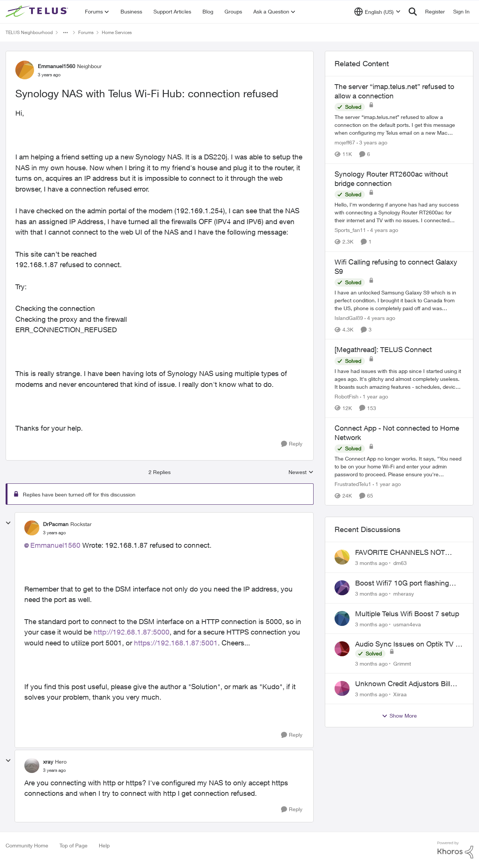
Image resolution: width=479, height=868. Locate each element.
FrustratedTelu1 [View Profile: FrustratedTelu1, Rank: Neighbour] (353, 484)
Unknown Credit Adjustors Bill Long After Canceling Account (403, 684)
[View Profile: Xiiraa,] (342, 688)
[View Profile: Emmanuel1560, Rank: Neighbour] (25, 70)
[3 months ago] (371, 563)
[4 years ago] (383, 230)
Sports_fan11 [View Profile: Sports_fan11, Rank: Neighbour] (350, 230)
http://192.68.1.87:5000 (132, 632)
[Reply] (292, 444)
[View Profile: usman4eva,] (342, 618)
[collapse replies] (8, 523)
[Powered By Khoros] (455, 850)
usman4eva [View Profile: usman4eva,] (407, 624)
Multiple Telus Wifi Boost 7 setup (407, 614)
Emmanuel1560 (55, 545)
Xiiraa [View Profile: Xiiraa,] (400, 694)
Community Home (27, 845)
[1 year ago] (374, 396)
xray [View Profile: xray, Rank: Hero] (48, 762)
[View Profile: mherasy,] (342, 588)
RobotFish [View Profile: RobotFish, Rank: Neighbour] (347, 396)
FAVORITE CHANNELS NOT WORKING (400, 553)
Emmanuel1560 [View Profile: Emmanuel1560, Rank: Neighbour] (57, 66)
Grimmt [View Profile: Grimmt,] (402, 664)
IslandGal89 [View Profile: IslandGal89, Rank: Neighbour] (349, 318)
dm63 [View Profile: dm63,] (400, 563)
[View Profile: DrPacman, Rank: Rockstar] (32, 528)
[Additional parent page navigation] (65, 33)
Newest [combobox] (301, 472)
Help (104, 845)
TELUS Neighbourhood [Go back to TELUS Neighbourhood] (29, 32)
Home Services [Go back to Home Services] (117, 32)
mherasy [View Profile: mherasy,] (404, 594)
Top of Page (74, 845)
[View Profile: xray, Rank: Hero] (32, 765)
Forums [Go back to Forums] (86, 32)
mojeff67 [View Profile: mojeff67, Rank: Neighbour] (345, 142)
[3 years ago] (372, 142)
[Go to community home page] (38, 12)
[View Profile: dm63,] (342, 557)
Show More (399, 716)
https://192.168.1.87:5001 (176, 643)
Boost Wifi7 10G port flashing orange (402, 583)
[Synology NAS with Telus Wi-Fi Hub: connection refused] (54, 533)
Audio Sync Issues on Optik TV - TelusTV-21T (407, 644)
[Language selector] (377, 12)
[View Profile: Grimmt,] (342, 649)
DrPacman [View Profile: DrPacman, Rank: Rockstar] (56, 524)
